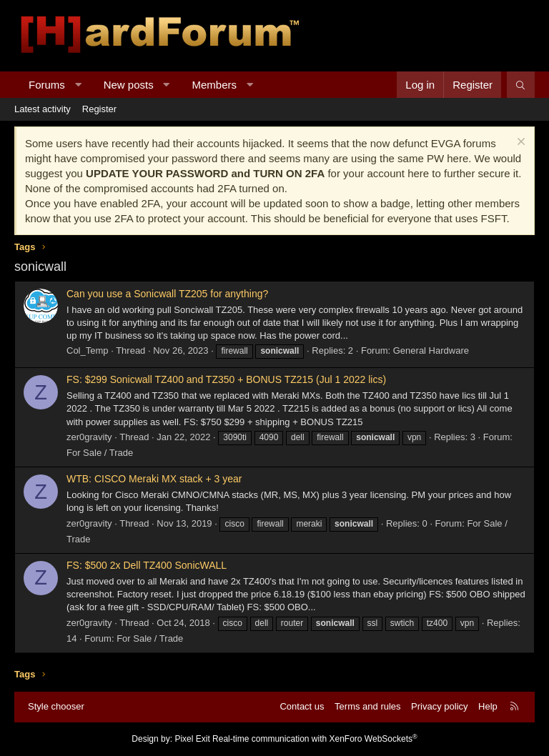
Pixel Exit (192, 739)
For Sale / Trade (100, 453)
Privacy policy (439, 706)
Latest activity (43, 109)
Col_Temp (88, 350)
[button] (78, 85)
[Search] (521, 85)
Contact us (302, 706)
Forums (47, 85)
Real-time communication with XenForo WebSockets (315, 739)
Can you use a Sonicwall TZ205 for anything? (167, 294)
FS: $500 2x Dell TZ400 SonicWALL (147, 565)
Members (215, 85)
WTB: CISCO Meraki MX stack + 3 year (154, 479)
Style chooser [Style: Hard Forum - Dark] (56, 706)
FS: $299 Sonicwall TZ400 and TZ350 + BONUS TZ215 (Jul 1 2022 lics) (226, 379)
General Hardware (431, 350)
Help (488, 706)
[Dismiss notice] (519, 143)
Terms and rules (367, 706)
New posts (129, 85)
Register (99, 109)
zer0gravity (89, 437)
